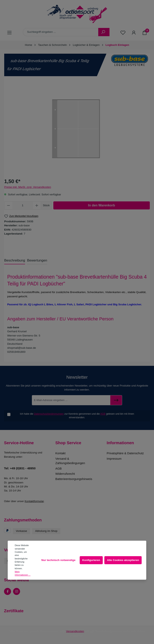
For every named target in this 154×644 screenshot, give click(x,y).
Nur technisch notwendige (58, 560)
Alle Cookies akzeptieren (123, 560)
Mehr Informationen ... (23, 573)
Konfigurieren (91, 560)
